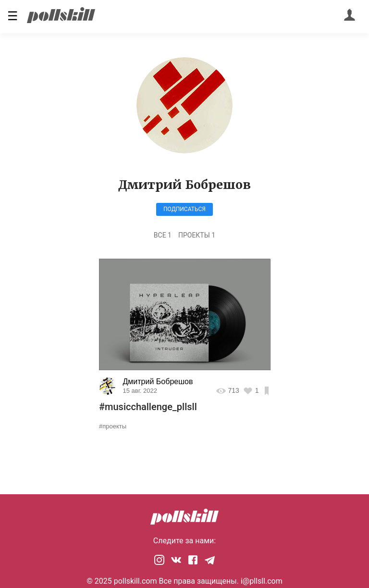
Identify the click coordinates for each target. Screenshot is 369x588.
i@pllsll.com (262, 581)
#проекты (113, 426)
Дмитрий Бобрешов (158, 382)
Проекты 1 (197, 235)
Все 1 (163, 235)
